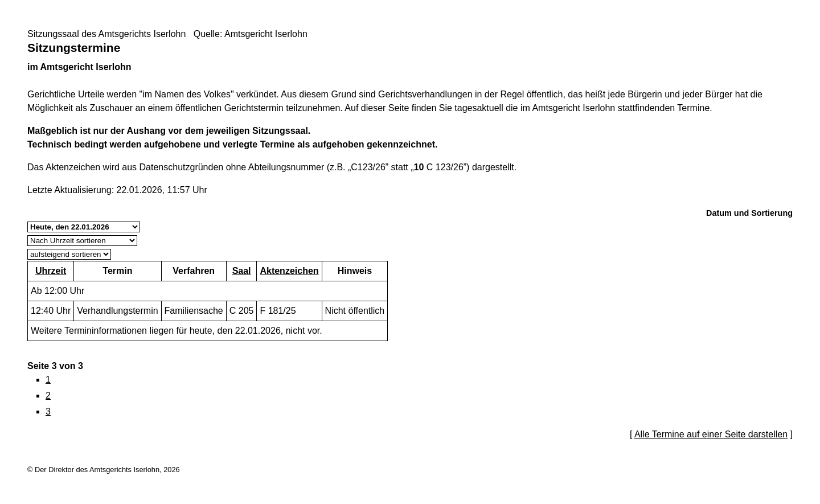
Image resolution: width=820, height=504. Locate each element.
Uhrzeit (51, 271)
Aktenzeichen (289, 271)
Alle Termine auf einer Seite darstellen (711, 434)
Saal (242, 271)
